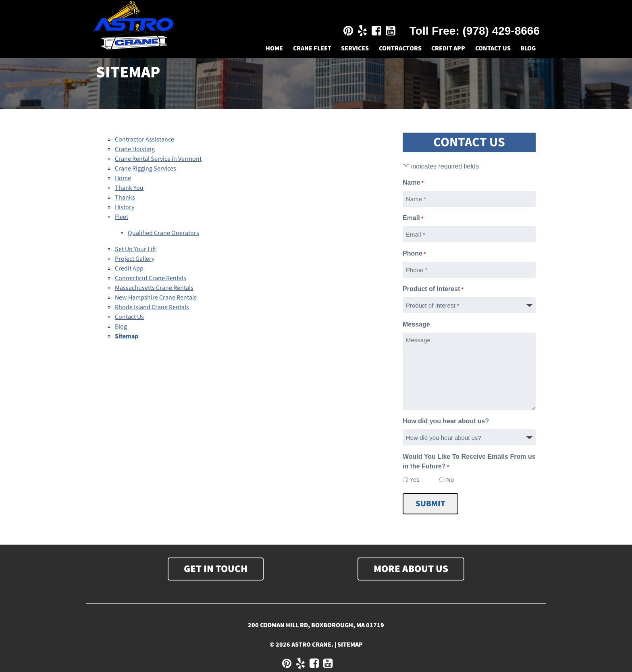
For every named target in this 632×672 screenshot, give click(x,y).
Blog (528, 48)
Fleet (122, 217)
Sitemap (127, 336)
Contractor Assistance (144, 139)
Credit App (448, 48)
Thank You (129, 188)
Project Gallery (135, 259)
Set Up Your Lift (136, 249)
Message (416, 324)
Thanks (125, 198)
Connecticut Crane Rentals (151, 278)
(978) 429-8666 (501, 31)
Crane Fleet (312, 48)
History (125, 207)
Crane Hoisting (135, 149)
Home (274, 48)
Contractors (400, 48)
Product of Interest (433, 289)
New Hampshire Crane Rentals (156, 298)
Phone (414, 254)
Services (355, 48)
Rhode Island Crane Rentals (152, 307)
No (450, 480)
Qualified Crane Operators (163, 233)
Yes (414, 480)
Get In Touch (216, 569)
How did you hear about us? (446, 421)
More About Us (411, 569)
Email (413, 218)
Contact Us (493, 48)
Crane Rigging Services (146, 169)
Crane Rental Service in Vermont (158, 159)
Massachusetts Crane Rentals (154, 288)
